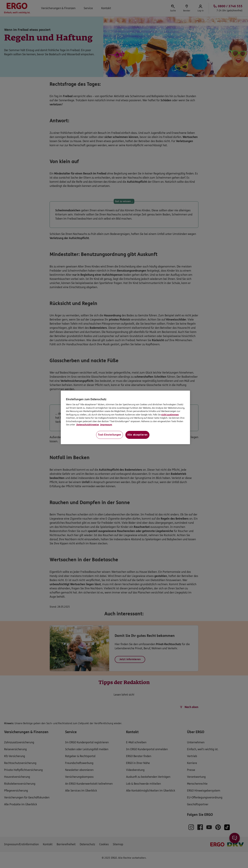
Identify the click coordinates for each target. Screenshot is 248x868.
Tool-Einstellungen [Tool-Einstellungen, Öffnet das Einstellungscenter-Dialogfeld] (110, 435)
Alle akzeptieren (137, 435)
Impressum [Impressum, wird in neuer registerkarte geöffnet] (106, 425)
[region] (125, 417)
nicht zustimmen (170, 415)
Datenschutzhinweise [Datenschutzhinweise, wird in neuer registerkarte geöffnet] (87, 425)
